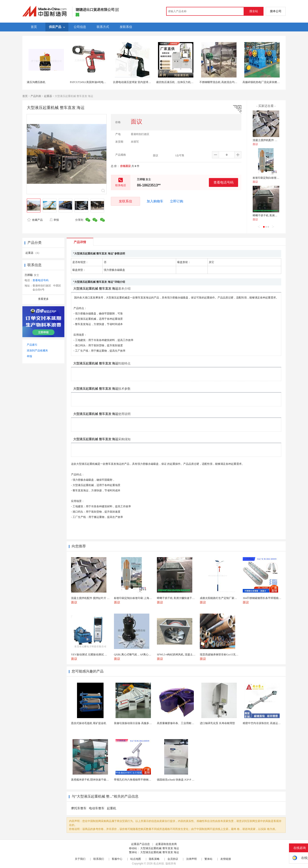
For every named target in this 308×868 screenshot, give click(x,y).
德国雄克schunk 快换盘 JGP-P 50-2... (178, 780)
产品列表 (36, 96)
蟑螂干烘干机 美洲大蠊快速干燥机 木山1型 (278, 215)
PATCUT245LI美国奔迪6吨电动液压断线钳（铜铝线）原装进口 (107, 82)
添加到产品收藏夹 (37, 351)
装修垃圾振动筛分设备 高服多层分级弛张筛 (140, 723)
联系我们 (99, 859)
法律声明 (191, 859)
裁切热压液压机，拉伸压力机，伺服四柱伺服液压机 (187, 82)
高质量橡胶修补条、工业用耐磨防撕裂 (179, 723)
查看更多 (43, 299)
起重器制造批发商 (166, 844)
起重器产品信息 (141, 844)
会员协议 (173, 859)
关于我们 (80, 859)
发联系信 (125, 201)
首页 (25, 96)
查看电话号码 (223, 182)
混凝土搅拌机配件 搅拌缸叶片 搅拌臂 (275, 140)
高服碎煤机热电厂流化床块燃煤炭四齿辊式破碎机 (272, 82)
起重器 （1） (33, 253)
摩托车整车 (79, 808)
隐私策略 (154, 859)
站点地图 (136, 859)
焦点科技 (159, 864)
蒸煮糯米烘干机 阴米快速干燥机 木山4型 (95, 780)
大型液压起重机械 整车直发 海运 (160, 848)
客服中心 (117, 859)
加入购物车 (155, 201)
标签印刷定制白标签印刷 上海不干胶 (274, 178)
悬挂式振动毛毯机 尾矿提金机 (89, 723)
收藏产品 (35, 220)
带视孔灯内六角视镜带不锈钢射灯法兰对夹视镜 (142, 780)
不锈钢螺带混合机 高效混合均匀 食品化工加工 (227, 82)
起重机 (112, 808)
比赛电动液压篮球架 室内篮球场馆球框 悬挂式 (140, 82)
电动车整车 (97, 808)
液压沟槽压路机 (36, 82)
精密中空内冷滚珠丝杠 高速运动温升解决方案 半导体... (275, 723)
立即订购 (177, 201)
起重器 (48, 96)
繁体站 (208, 859)
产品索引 (32, 345)
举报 (54, 220)
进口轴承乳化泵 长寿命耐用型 (217, 723)
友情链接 (226, 859)
